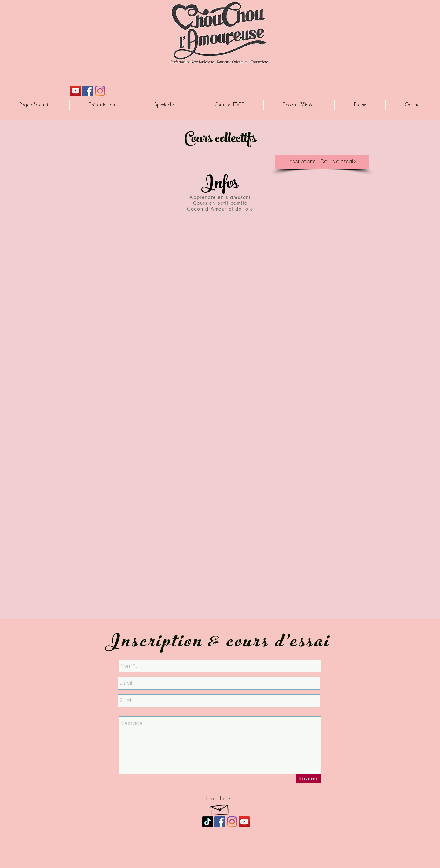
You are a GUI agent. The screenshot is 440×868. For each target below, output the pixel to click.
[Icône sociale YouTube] (76, 91)
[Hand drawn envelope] (220, 808)
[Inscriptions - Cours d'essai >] (322, 162)
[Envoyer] (308, 778)
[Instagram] (100, 91)
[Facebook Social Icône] (88, 91)
